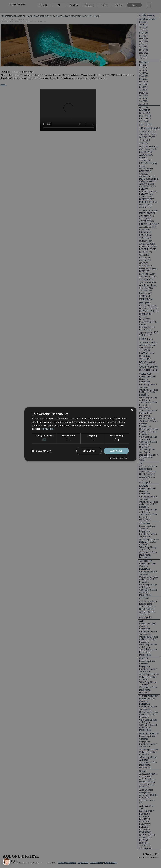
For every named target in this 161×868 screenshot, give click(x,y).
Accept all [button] (116, 451)
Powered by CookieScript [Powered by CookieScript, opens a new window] (118, 458)
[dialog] (81, 434)
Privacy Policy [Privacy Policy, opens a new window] (48, 429)
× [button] (132, 410)
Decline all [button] (89, 451)
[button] (42, 451)
